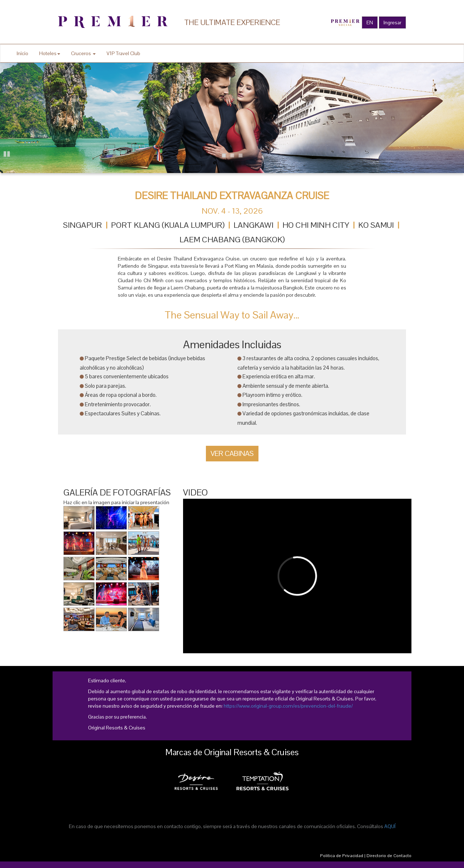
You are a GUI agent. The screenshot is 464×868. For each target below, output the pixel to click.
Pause (7, 153)
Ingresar (392, 22)
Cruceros (83, 53)
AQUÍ (390, 826)
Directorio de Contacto (389, 855)
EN (370, 22)
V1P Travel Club (123, 53)
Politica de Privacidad (342, 855)
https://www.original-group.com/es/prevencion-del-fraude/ (288, 706)
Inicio (22, 53)
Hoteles (50, 53)
